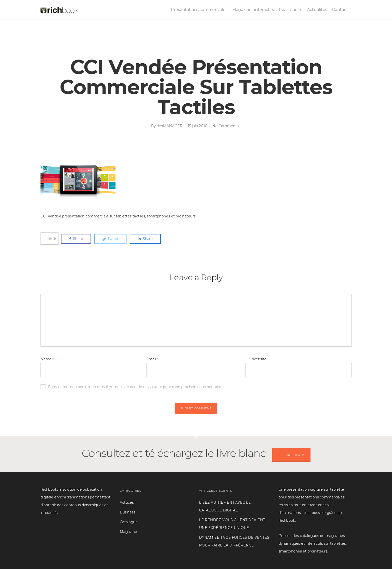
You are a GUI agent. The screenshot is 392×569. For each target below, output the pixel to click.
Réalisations (290, 10)
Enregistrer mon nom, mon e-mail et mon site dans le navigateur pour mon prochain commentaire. (131, 387)
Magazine (128, 532)
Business (127, 512)
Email (152, 359)
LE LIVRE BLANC (291, 455)
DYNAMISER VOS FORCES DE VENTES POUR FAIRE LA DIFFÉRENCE (234, 541)
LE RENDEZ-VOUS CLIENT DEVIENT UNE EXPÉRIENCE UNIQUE (232, 524)
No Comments (225, 126)
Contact (340, 10)
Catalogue (129, 522)
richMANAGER (170, 126)
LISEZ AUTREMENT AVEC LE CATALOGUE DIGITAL (225, 506)
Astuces (127, 502)
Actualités (317, 10)
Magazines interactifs (253, 10)
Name (47, 359)
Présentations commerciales (199, 10)
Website (259, 359)
